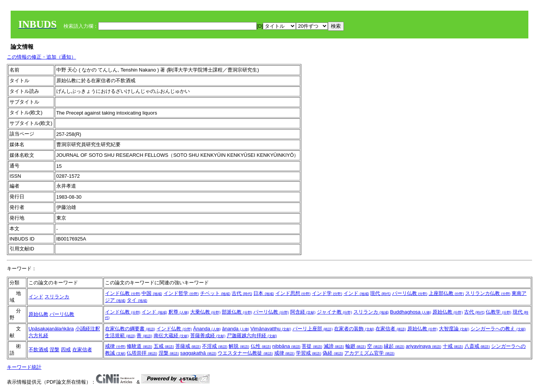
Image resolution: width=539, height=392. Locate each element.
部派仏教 (237, 312)
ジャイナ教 (335, 312)
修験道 (139, 346)
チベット (215, 293)
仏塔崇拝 (142, 353)
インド (36, 297)
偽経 (333, 353)
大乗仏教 (205, 312)
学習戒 (309, 353)
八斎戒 (477, 346)
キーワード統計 (24, 367)
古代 (242, 293)
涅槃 (54, 350)
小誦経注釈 (88, 329)
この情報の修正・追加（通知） (41, 57)
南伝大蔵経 (171, 335)
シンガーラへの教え (498, 329)
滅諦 (334, 346)
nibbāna (286, 346)
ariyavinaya (424, 346)
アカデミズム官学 (369, 353)
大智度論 (454, 329)
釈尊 (179, 312)
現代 (380, 293)
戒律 (115, 346)
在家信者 (391, 329)
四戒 (66, 350)
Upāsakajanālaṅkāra (51, 329)
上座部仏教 (446, 293)
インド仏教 (123, 293)
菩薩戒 (188, 346)
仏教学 (498, 312)
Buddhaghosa (410, 312)
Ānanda (207, 329)
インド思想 (293, 293)
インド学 (327, 293)
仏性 (261, 346)
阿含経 (303, 312)
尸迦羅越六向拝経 (252, 335)
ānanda (236, 329)
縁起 (394, 346)
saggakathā (198, 353)
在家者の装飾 (354, 329)
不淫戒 (215, 346)
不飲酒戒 (38, 350)
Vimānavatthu (271, 329)
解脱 (239, 346)
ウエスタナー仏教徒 (245, 353)
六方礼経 (38, 335)
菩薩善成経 (208, 335)
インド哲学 (181, 293)
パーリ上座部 (313, 329)
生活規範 (120, 335)
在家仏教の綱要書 (130, 329)
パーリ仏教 (410, 293)
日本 (264, 293)
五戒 (164, 346)
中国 (152, 293)
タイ (137, 300)
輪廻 (356, 346)
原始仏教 (38, 314)
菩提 (312, 346)
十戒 (453, 346)
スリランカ (57, 297)
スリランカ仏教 (488, 293)
